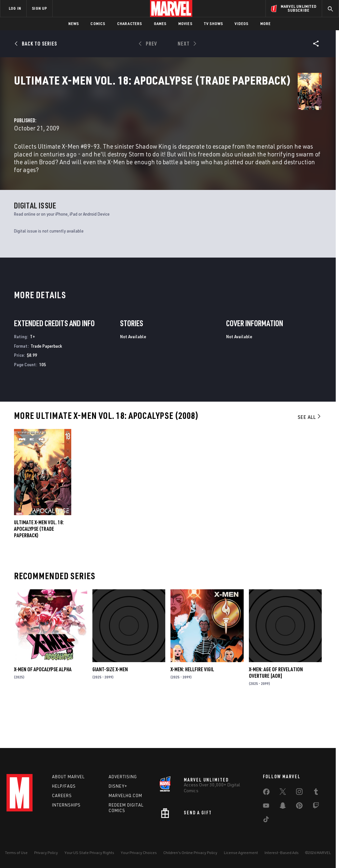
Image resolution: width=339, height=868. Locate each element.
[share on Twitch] (316, 807)
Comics (98, 24)
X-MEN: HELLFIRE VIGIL (192, 708)
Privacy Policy (46, 853)
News (74, 24)
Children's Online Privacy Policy (190, 853)
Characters (130, 24)
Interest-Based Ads (282, 853)
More (266, 24)
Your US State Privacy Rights (89, 853)
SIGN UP (39, 8)
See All (310, 455)
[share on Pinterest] (299, 807)
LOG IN (15, 8)
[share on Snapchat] (283, 807)
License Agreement (241, 853)
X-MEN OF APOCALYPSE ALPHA (43, 708)
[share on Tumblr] (316, 793)
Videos (241, 24)
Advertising (123, 777)
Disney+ (118, 786)
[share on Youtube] (266, 807)
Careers (62, 795)
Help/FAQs (64, 786)
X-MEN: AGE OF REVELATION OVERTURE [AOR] (276, 711)
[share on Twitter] (283, 793)
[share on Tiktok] (266, 821)
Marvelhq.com (125, 795)
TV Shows (214, 24)
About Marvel (68, 777)
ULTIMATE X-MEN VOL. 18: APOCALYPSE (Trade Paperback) (39, 567)
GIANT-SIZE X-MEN (110, 708)
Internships (66, 805)
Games (160, 24)
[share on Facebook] (266, 793)
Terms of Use (16, 853)
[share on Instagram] (299, 793)
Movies (185, 24)
